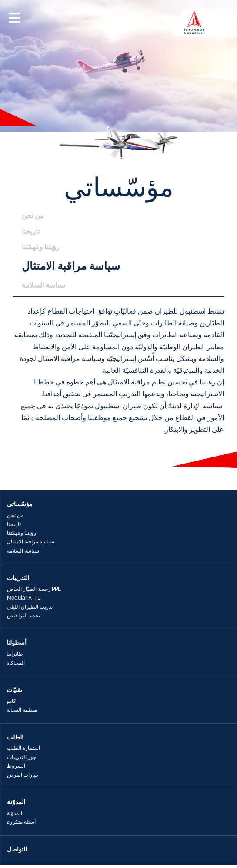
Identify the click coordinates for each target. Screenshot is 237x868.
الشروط (16, 766)
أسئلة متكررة (21, 822)
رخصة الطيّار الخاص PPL (34, 589)
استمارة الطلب (23, 748)
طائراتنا (15, 654)
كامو (11, 701)
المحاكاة (16, 663)
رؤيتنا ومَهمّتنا (41, 247)
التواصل (17, 849)
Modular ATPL (24, 598)
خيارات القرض (23, 775)
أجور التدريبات (22, 757)
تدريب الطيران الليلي (30, 607)
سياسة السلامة (43, 285)
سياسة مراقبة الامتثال (71, 266)
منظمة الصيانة (22, 710)
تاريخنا (31, 231)
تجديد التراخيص (23, 616)
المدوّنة (15, 813)
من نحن (33, 216)
